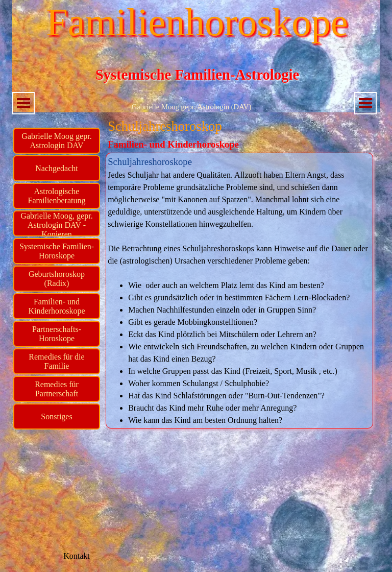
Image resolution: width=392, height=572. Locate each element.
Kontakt (77, 556)
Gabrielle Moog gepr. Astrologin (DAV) (192, 107)
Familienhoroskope (197, 22)
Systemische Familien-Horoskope (57, 251)
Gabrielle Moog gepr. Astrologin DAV (56, 141)
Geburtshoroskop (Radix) (57, 279)
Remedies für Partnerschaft (57, 389)
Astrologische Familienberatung (57, 196)
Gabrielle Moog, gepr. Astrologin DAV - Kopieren (56, 225)
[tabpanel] (239, 291)
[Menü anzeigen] (23, 103)
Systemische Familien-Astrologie (198, 75)
